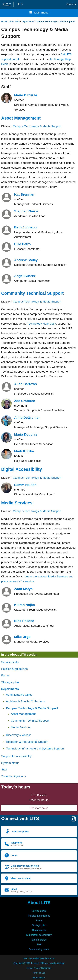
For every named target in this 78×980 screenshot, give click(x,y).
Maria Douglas (26, 434)
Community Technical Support (32, 293)
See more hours (39, 808)
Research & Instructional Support (27, 742)
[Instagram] (73, 820)
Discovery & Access (19, 735)
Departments (28, 21)
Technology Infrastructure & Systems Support (35, 748)
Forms (5, 675)
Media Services (17, 503)
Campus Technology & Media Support (37, 126)
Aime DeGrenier (27, 418)
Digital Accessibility (22, 469)
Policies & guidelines (14, 669)
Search (72, 4)
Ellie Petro (22, 244)
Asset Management (21, 118)
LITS (20, 4)
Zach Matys (23, 589)
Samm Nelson (25, 485)
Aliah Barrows (25, 384)
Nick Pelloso (24, 621)
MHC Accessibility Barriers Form (39, 958)
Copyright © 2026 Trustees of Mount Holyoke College (39, 963)
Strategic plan (10, 682)
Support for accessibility (16, 756)
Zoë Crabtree (25, 401)
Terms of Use (39, 973)
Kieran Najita (24, 605)
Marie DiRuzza (26, 95)
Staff (4, 769)
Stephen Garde (26, 211)
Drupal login (39, 978)
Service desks (10, 662)
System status (10, 763)
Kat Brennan (24, 194)
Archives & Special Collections (25, 701)
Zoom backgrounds (14, 776)
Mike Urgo (22, 637)
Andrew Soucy (26, 260)
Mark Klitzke (24, 451)
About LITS (14, 21)
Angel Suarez (25, 276)
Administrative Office (19, 695)
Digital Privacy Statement (39, 968)
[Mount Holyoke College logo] (7, 4)
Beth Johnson (25, 227)
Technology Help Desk (42, 324)
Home (4, 21)
